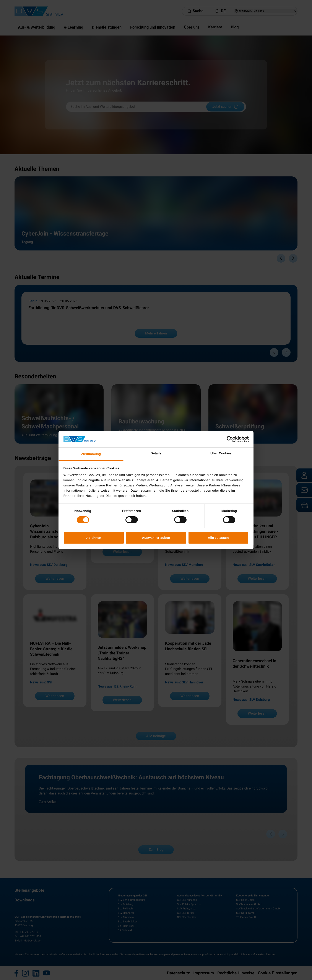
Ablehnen (94, 538)
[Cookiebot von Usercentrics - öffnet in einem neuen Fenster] (230, 439)
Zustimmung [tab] (91, 454)
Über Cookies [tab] (221, 453)
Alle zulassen (218, 538)
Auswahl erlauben (156, 538)
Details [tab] (156, 453)
